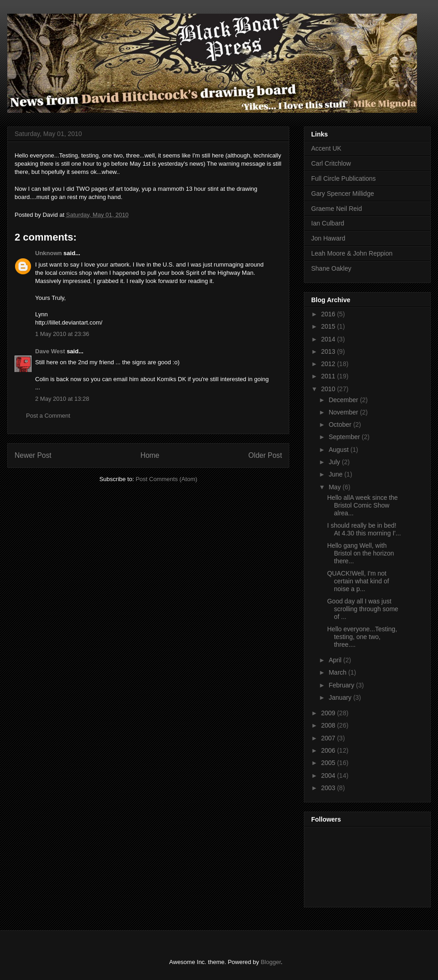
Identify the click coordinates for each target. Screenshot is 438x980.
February (342, 685)
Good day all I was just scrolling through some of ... (363, 609)
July (335, 462)
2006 (329, 750)
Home (150, 455)
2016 (329, 314)
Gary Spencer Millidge (343, 194)
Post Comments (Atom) (166, 479)
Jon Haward (328, 238)
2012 (329, 364)
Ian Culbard (328, 223)
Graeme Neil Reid (336, 209)
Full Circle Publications (344, 178)
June (336, 474)
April (336, 660)
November (344, 412)
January (341, 697)
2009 (329, 713)
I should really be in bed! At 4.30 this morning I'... (364, 529)
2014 (329, 339)
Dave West (50, 351)
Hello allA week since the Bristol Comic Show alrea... (362, 505)
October (341, 424)
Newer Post (33, 455)
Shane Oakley (331, 268)
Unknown (49, 253)
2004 (329, 776)
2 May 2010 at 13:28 (62, 399)
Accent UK (326, 148)
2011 (329, 376)
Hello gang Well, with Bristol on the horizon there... (361, 553)
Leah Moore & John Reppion (352, 253)
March (338, 672)
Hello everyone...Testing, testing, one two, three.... (362, 637)
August (339, 450)
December (344, 400)
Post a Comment (48, 416)
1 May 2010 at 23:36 (62, 334)
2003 (329, 788)
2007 (329, 738)
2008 (329, 725)
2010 (329, 389)
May (335, 487)
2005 (329, 763)
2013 (329, 351)
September (345, 437)
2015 (329, 326)
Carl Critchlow (331, 163)
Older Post (265, 455)
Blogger (271, 962)
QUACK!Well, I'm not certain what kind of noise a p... (358, 581)
